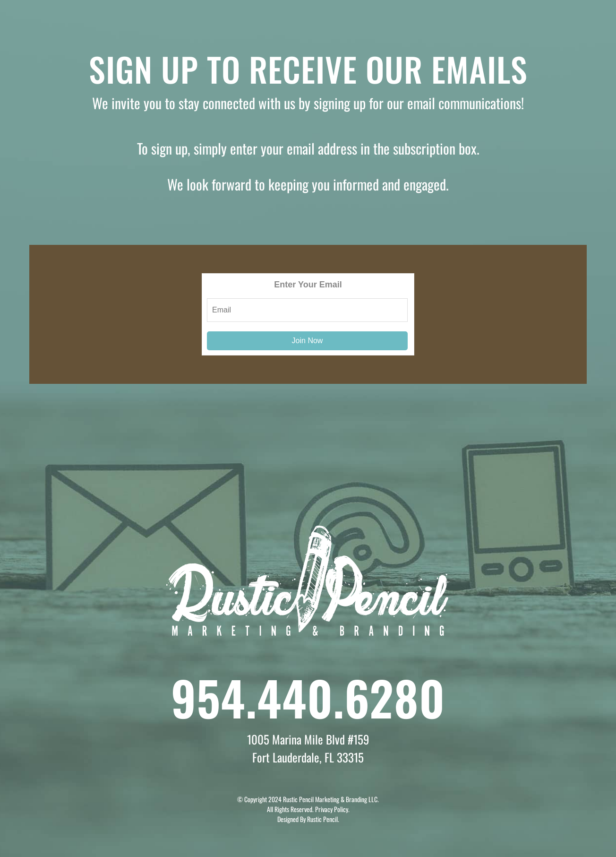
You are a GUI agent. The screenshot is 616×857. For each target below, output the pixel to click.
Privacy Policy (332, 809)
